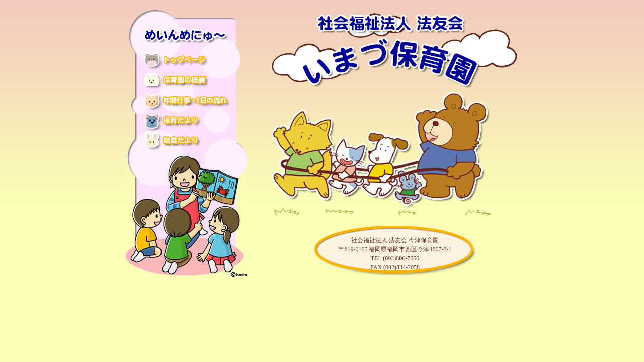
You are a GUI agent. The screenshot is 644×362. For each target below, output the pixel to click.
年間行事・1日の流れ (187, 102)
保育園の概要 (187, 82)
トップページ (187, 63)
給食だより (187, 141)
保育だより (187, 121)
